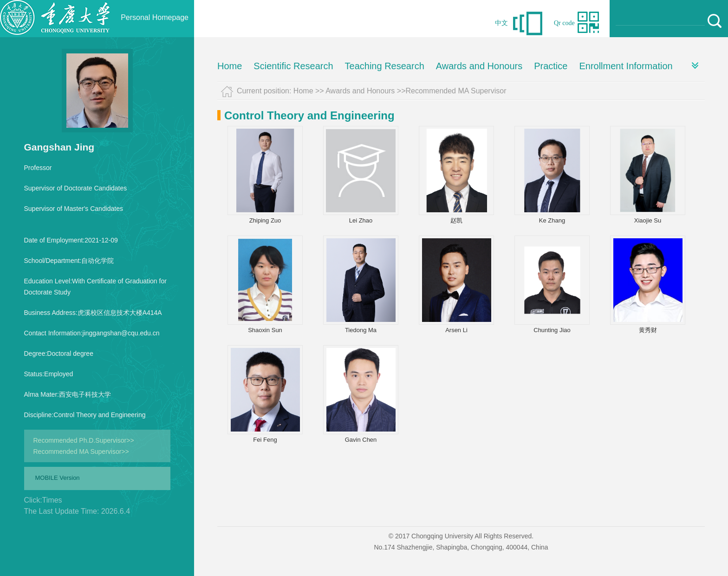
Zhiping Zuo (265, 220)
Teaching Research (385, 66)
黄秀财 (648, 330)
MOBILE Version (58, 478)
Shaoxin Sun (265, 330)
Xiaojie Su (648, 220)
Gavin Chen (361, 440)
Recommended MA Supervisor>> (81, 452)
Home (230, 66)
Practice (551, 66)
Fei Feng (265, 440)
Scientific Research (293, 66)
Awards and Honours (479, 66)
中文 (501, 23)
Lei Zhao (361, 220)
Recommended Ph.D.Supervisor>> (84, 440)
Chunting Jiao (552, 330)
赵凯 (456, 220)
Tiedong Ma (361, 330)
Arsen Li (456, 330)
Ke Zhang (552, 220)
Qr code (564, 23)
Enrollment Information (626, 66)
